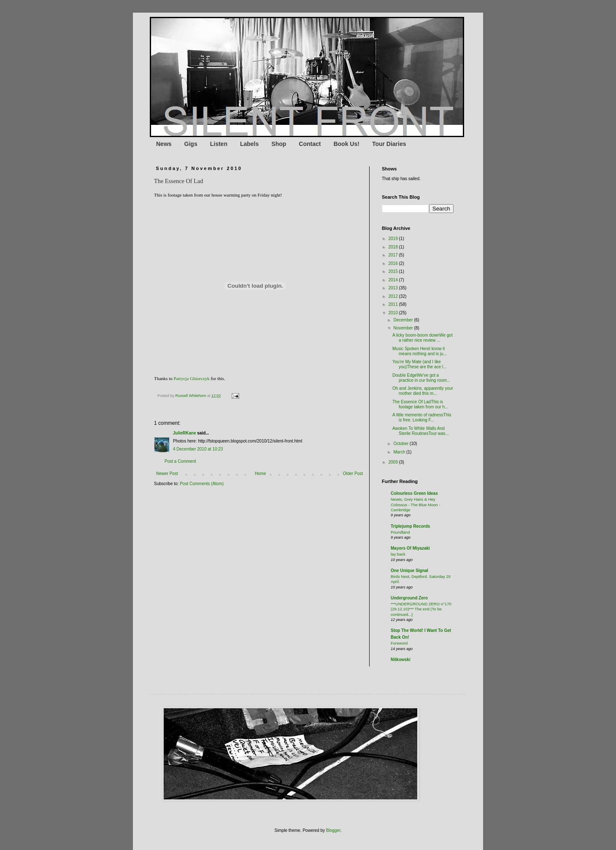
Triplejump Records (410, 526)
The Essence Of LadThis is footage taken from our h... (420, 404)
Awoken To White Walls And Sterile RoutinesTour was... (421, 431)
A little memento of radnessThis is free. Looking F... (422, 417)
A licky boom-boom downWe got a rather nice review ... (423, 338)
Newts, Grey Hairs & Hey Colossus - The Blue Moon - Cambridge (416, 505)
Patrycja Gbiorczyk (191, 378)
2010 (393, 313)
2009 (393, 462)
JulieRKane (184, 433)
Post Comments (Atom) (202, 484)
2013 (393, 288)
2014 (393, 280)
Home (261, 474)
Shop (279, 144)
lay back (398, 554)
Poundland (400, 532)
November (404, 328)
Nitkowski (401, 660)
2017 (393, 255)
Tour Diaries (389, 144)
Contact (310, 144)
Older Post (353, 474)
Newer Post (167, 474)
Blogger (333, 830)
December (404, 320)
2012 (393, 296)
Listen (219, 144)
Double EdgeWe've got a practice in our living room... (421, 378)
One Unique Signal (409, 571)
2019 (393, 239)
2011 (393, 304)
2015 (393, 271)
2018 (393, 247)
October (401, 444)
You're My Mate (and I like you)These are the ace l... (419, 364)
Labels (249, 144)
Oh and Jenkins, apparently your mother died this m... (423, 391)
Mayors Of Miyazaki (410, 548)
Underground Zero (409, 598)
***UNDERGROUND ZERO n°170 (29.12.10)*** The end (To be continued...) (421, 609)
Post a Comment (180, 461)
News (164, 144)
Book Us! (346, 144)
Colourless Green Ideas (414, 493)
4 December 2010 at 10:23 (198, 449)
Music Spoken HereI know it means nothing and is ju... (420, 351)
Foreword (399, 643)
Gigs (191, 144)
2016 (393, 263)
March (400, 452)
